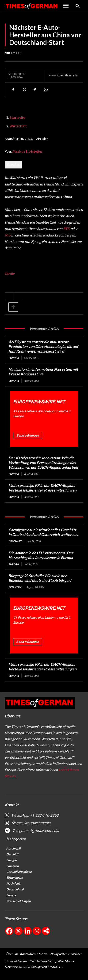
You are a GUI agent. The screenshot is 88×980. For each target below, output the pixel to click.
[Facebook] (9, 931)
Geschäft (15, 541)
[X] (18, 931)
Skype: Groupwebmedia (31, 823)
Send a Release (28, 435)
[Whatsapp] (37, 931)
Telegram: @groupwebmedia (36, 830)
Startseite (17, 118)
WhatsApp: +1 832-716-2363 (35, 815)
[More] (46, 931)
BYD (67, 229)
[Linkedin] (28, 931)
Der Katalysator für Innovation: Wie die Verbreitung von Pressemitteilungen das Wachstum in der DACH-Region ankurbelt (43, 462)
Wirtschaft (18, 126)
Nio (8, 235)
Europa (14, 358)
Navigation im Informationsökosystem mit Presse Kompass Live (43, 372)
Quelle (10, 273)
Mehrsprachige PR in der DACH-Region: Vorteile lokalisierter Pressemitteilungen (42, 488)
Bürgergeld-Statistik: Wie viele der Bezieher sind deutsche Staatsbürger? (40, 578)
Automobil (13, 53)
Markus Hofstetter (28, 151)
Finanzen (15, 587)
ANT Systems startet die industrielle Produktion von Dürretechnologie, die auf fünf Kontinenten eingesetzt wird (43, 346)
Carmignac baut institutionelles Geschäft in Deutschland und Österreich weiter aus (43, 532)
